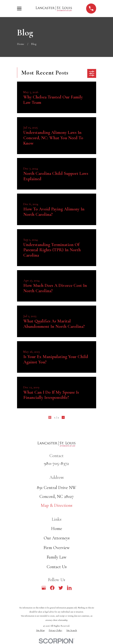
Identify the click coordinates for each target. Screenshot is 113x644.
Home (57, 529)
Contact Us (57, 567)
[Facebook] (52, 588)
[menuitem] (40, 630)
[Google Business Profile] (44, 588)
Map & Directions (56, 505)
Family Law (57, 557)
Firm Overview (57, 548)
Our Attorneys (57, 538)
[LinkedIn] (69, 588)
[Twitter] (61, 588)
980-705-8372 (56, 463)
